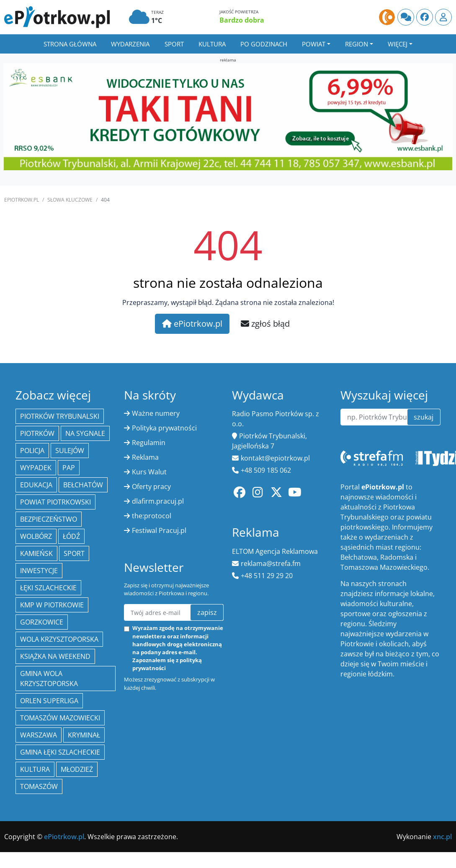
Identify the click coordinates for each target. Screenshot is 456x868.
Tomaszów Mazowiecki (60, 718)
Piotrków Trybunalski (60, 416)
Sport (174, 44)
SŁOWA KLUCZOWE (70, 200)
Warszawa (39, 735)
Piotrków (37, 433)
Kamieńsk (36, 553)
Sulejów (70, 451)
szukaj (424, 417)
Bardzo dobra (242, 20)
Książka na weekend (55, 656)
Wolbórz (36, 536)
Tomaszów (39, 786)
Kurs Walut (149, 472)
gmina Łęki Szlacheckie (60, 752)
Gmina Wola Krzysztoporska (49, 679)
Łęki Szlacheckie (48, 588)
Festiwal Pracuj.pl (159, 530)
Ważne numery (156, 413)
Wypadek (36, 468)
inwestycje (39, 571)
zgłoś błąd (265, 324)
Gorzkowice (42, 622)
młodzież (77, 769)
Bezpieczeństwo (49, 519)
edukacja (36, 485)
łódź (71, 536)
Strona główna (70, 44)
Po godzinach (264, 44)
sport (74, 553)
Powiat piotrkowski (55, 502)
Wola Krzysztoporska (59, 639)
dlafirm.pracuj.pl (158, 501)
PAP (69, 468)
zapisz (207, 612)
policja (32, 451)
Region (357, 44)
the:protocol (152, 516)
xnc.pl (442, 837)
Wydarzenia (130, 44)
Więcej (398, 44)
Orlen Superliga (49, 701)
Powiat (314, 44)
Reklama (145, 457)
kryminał (84, 735)
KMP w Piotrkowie (52, 605)
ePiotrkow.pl (22, 200)
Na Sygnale (85, 433)
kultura (35, 769)
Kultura (212, 44)
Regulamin (149, 443)
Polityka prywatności (164, 428)
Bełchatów (83, 485)
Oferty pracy (151, 486)
